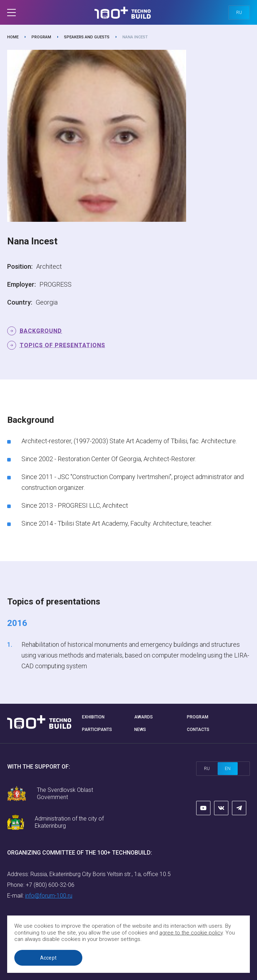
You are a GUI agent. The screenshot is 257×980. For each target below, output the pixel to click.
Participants (97, 730)
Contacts (198, 730)
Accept (49, 958)
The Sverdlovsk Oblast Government (65, 793)
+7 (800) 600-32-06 (50, 885)
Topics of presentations (62, 345)
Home (13, 37)
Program (41, 37)
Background (41, 331)
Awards (144, 717)
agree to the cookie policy (191, 933)
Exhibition (93, 717)
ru (239, 13)
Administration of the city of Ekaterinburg (69, 822)
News (140, 730)
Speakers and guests (87, 37)
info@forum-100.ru (49, 896)
